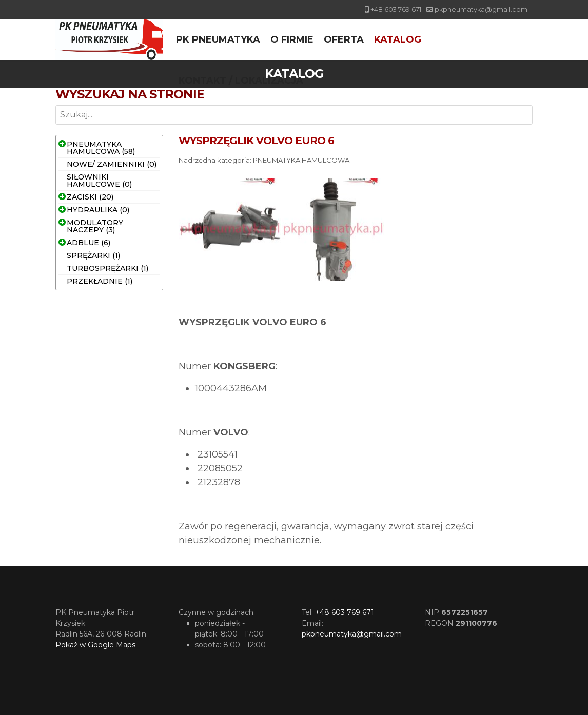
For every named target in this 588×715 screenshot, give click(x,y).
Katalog (398, 39)
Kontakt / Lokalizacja (241, 81)
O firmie (292, 39)
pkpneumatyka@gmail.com (481, 9)
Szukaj (56, 125)
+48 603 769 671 (396, 9)
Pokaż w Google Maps (95, 645)
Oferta (344, 39)
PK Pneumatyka (218, 39)
